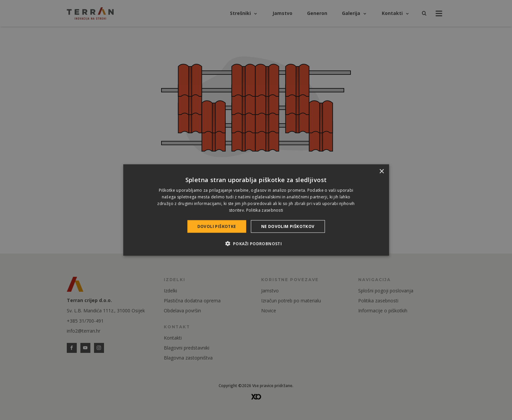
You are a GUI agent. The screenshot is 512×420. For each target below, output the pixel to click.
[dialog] (256, 210)
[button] (256, 243)
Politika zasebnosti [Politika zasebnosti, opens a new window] (265, 210)
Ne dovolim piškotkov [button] (288, 226)
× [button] (382, 172)
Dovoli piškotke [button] (217, 226)
